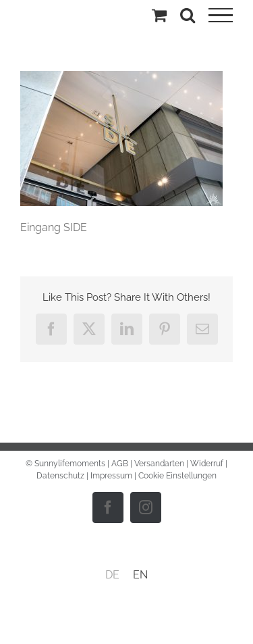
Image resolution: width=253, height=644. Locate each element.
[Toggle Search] (188, 15)
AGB (120, 464)
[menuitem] (112, 575)
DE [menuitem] (112, 575)
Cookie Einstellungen (177, 476)
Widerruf (207, 464)
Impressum (111, 476)
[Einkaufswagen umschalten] (159, 15)
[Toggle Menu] (221, 16)
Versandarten (159, 464)
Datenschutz (60, 476)
